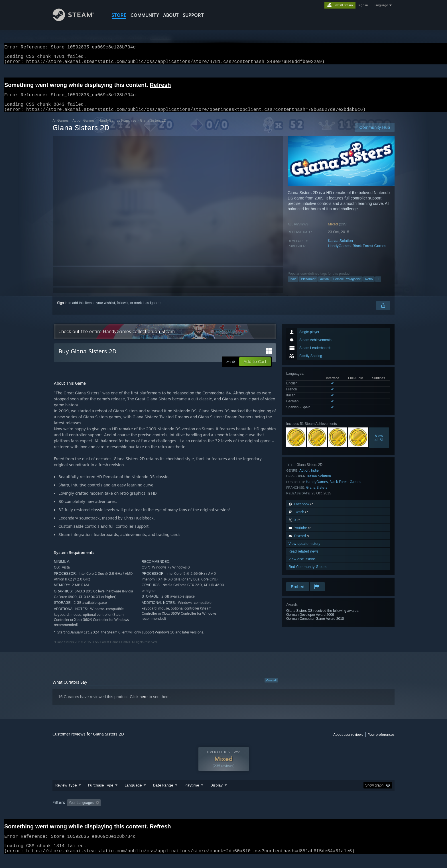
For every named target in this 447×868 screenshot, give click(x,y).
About (171, 15)
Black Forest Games (369, 253)
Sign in (62, 310)
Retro (369, 286)
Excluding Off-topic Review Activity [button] (139, 814)
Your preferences (381, 741)
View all (271, 687)
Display (217, 796)
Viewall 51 (379, 445)
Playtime (192, 796)
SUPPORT (193, 15)
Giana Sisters (317, 494)
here (144, 704)
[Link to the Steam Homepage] (78, 20)
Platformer (308, 286)
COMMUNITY (145, 15)
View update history (304, 550)
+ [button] (378, 286)
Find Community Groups (308, 573)
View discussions (302, 566)
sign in (363, 5)
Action (325, 286)
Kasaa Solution (340, 247)
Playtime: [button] (183, 814)
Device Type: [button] (345, 814)
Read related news (303, 558)
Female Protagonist (347, 286)
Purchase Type (101, 796)
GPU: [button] (320, 814)
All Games (61, 127)
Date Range (163, 796)
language (381, 5)
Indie (293, 286)
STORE (119, 15)
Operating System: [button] (272, 814)
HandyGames (339, 253)
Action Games (84, 127)
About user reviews (348, 741)
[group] (223, 814)
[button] (255, 368)
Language (133, 796)
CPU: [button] (301, 814)
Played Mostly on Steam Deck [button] (224, 814)
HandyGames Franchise (117, 127)
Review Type (66, 796)
